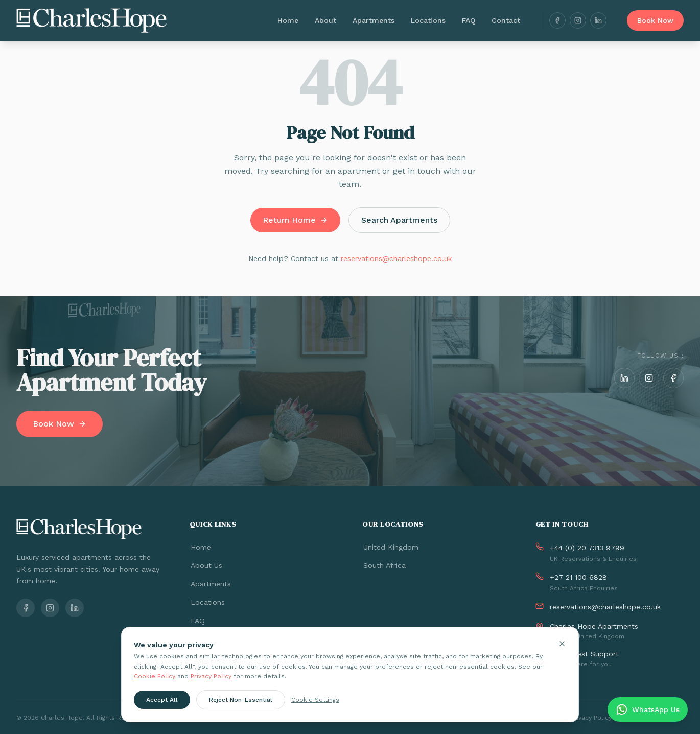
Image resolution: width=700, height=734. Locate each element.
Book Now (655, 20)
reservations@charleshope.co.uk (396, 258)
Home (288, 20)
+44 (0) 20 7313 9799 (587, 548)
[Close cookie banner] (562, 644)
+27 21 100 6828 (578, 577)
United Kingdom (390, 547)
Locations (428, 20)
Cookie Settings (315, 699)
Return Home (295, 220)
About (325, 20)
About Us (206, 565)
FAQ (469, 20)
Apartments (374, 20)
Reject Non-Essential (241, 699)
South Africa (384, 565)
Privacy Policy (211, 676)
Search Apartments (399, 220)
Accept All (162, 699)
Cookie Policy (155, 676)
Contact (506, 20)
